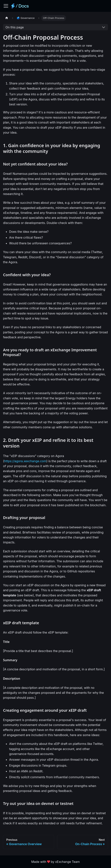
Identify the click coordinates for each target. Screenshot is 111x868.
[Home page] (7, 18)
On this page (15, 27)
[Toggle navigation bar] (6, 6)
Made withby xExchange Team (55, 862)
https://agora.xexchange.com (25, 461)
